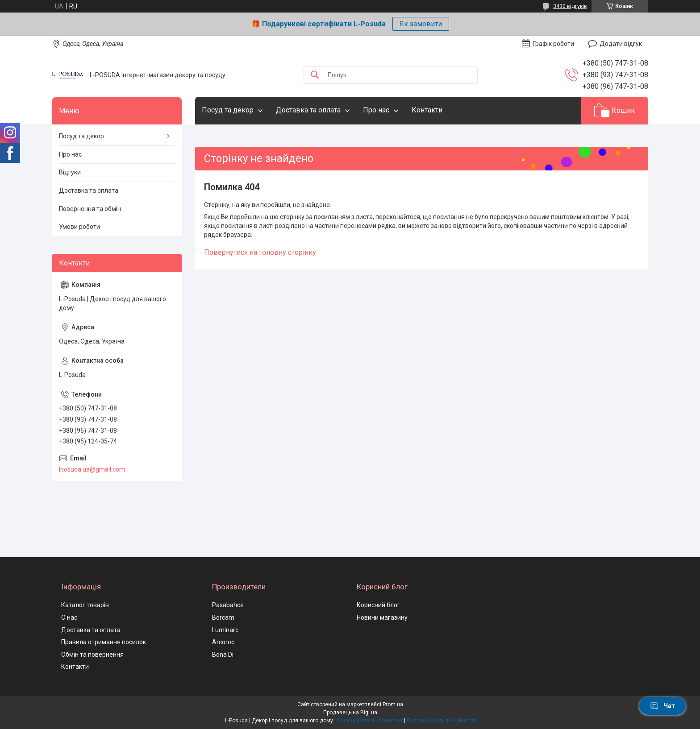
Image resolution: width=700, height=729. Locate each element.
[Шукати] (315, 75)
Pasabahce (228, 605)
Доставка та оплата (308, 110)
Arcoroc (223, 642)
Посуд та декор (228, 110)
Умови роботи (79, 227)
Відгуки (70, 172)
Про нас (376, 110)
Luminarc (225, 630)
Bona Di (223, 654)
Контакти (427, 110)
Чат (662, 706)
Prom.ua (393, 704)
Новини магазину (382, 617)
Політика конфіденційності (441, 721)
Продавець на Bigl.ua (350, 712)
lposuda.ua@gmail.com (92, 469)
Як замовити (421, 24)
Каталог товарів (85, 605)
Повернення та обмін (90, 209)
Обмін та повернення (92, 654)
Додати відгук (621, 44)
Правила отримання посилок (104, 642)
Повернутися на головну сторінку (260, 252)
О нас (69, 617)
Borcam (223, 617)
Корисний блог (378, 605)
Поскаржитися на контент (370, 721)
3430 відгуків (570, 6)
